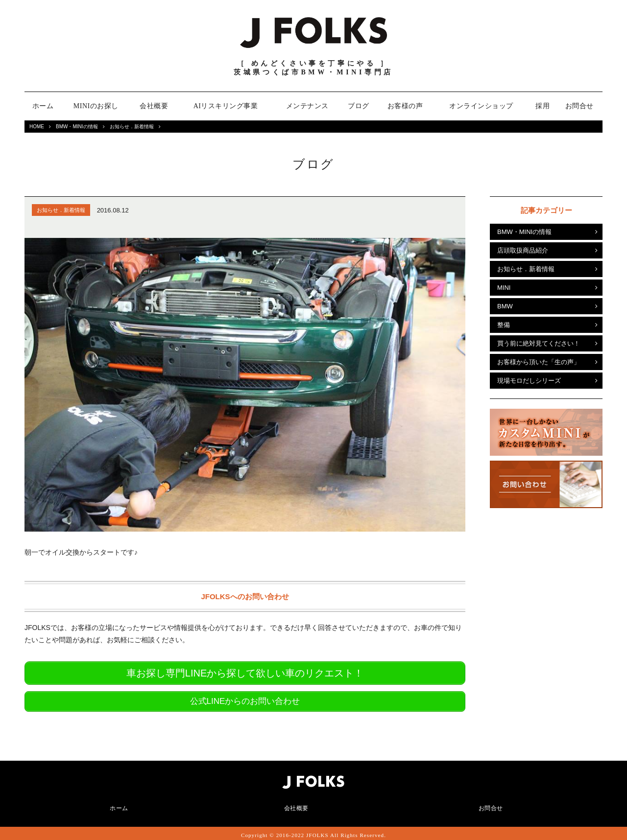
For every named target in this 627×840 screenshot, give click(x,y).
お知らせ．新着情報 (132, 127)
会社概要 (154, 106)
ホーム (43, 106)
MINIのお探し (96, 106)
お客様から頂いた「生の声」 (539, 362)
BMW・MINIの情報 (77, 127)
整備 (504, 325)
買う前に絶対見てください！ (539, 343)
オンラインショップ (481, 106)
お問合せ (579, 106)
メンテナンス (307, 106)
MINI (504, 288)
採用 (543, 106)
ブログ (359, 106)
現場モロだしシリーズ (529, 381)
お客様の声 (405, 106)
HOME (37, 127)
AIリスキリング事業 (226, 106)
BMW (505, 306)
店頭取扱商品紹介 (523, 250)
